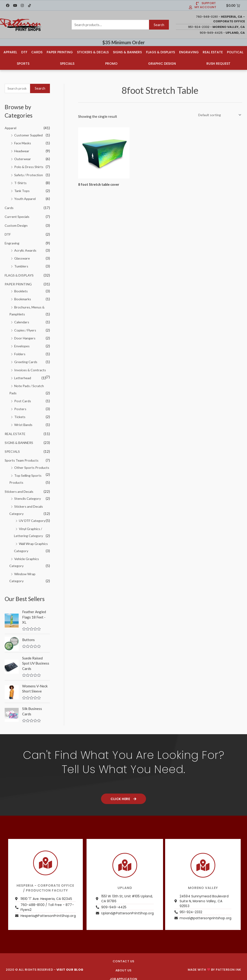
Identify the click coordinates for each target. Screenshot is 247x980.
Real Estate (213, 52)
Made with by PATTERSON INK (214, 963)
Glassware (22, 256)
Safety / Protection (29, 174)
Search (159, 25)
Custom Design (17, 224)
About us (123, 964)
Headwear (22, 150)
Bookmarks (23, 296)
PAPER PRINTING (19, 281)
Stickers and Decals (20, 486)
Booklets (21, 288)
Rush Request (219, 63)
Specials (67, 63)
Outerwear (23, 158)
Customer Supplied (29, 135)
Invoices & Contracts (30, 366)
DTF (24, 52)
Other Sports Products (32, 463)
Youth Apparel (25, 197)
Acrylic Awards (26, 248)
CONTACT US (123, 955)
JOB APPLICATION (123, 973)
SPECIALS (13, 447)
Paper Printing (60, 52)
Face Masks (23, 142)
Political (236, 52)
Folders (20, 351)
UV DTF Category (33, 515)
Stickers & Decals (93, 52)
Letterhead (23, 374)
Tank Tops (22, 189)
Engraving (189, 52)
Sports (23, 63)
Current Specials (17, 215)
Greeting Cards (26, 358)
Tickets (20, 412)
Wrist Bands (24, 420)
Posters (20, 405)
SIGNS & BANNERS (20, 438)
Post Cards (23, 397)
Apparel (10, 52)
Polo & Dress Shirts (29, 166)
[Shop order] (218, 114)
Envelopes (22, 343)
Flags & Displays (160, 52)
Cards (37, 52)
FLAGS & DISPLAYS (20, 273)
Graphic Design (162, 63)
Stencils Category (28, 493)
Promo (111, 63)
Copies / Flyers (26, 327)
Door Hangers (25, 335)
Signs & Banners (127, 52)
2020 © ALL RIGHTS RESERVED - (45, 963)
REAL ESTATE (16, 429)
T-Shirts (21, 182)
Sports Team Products (22, 456)
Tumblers (21, 264)
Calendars (22, 319)
